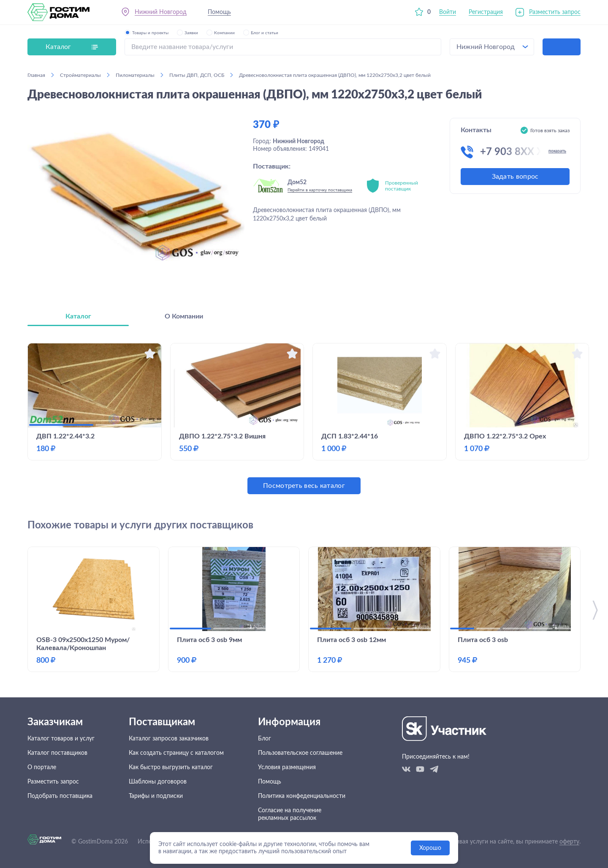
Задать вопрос (515, 177)
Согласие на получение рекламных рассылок (290, 814)
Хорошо (430, 848)
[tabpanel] (304, 419)
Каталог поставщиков (57, 753)
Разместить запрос (555, 12)
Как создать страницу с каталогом (176, 753)
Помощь (219, 12)
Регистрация (486, 12)
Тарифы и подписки (156, 796)
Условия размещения (287, 767)
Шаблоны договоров (158, 782)
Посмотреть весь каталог (304, 486)
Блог (265, 739)
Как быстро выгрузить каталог (171, 767)
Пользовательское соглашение (300, 753)
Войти (448, 12)
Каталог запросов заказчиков (169, 739)
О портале (42, 767)
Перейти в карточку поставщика (320, 190)
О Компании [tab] (184, 316)
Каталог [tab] (78, 316)
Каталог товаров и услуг (61, 739)
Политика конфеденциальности (302, 796)
